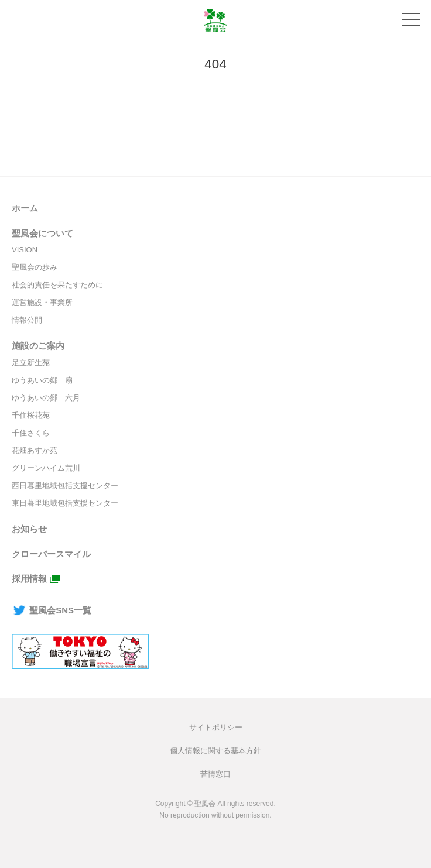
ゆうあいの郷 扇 (42, 380)
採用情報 (29, 579)
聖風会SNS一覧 (52, 610)
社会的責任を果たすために (57, 285)
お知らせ (29, 529)
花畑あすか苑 (35, 450)
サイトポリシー (216, 727)
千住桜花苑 (31, 415)
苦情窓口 (215, 774)
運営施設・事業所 (42, 302)
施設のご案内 (38, 346)
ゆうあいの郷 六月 (46, 398)
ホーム (25, 208)
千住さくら (31, 433)
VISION (25, 250)
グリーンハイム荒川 (46, 468)
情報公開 (27, 320)
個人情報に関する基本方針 (215, 751)
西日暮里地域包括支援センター (65, 486)
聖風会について (42, 233)
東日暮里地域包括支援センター (65, 503)
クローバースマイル (51, 554)
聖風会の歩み (35, 267)
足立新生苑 (31, 363)
